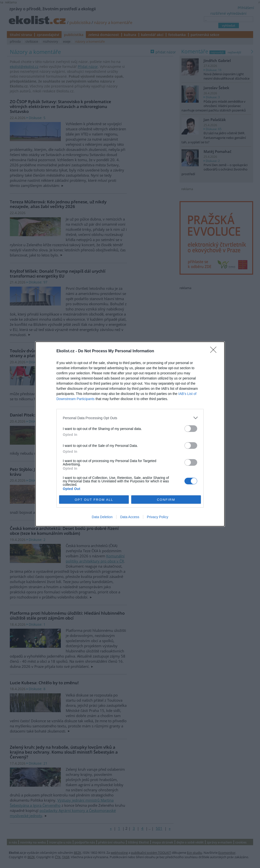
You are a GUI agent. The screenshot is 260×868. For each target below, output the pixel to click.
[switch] (191, 429)
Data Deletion (102, 517)
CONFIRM (166, 500)
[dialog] (130, 434)
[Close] (215, 351)
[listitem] (130, 418)
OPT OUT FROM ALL (94, 500)
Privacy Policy (158, 517)
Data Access (130, 517)
